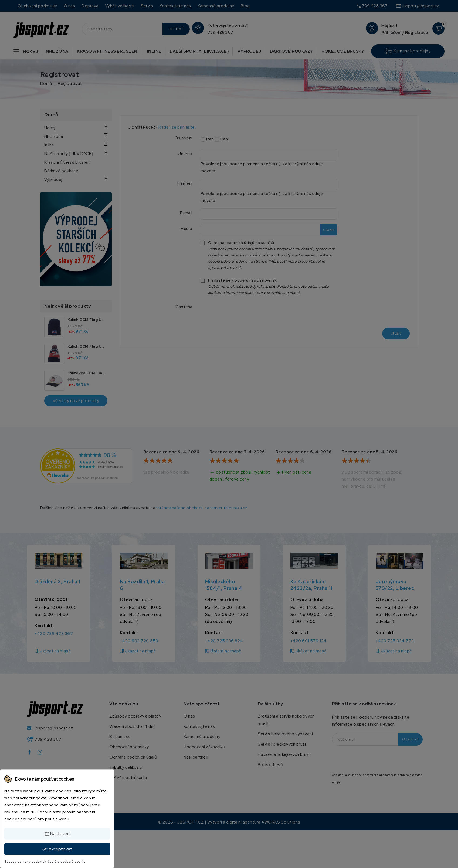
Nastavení (57, 834)
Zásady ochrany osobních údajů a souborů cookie (45, 862)
